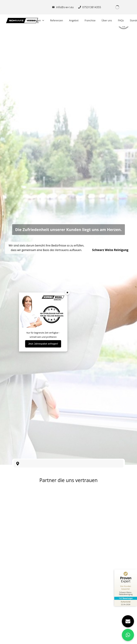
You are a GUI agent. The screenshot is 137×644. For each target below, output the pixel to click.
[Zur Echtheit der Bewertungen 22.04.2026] (126, 603)
